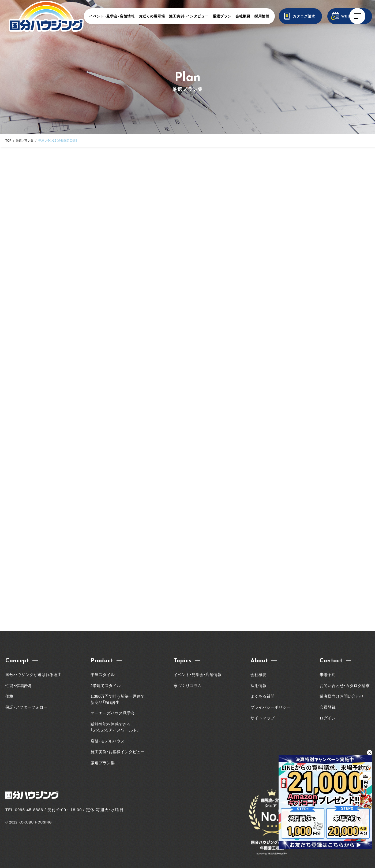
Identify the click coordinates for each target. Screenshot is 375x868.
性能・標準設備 (18, 686)
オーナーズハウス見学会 (113, 713)
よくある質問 (262, 696)
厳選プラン (222, 16)
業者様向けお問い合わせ (344, 696)
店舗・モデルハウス (108, 741)
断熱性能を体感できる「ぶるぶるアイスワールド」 (115, 727)
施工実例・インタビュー (189, 16)
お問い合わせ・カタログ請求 (345, 686)
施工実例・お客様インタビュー (118, 752)
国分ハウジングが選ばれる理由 (33, 675)
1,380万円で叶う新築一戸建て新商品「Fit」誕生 (118, 699)
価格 (9, 696)
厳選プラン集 (25, 141)
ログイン (328, 718)
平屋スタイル (103, 675)
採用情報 (262, 16)
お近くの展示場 (152, 16)
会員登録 (328, 707)
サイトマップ (262, 718)
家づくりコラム (188, 686)
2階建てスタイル (106, 686)
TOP (8, 141)
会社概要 (243, 16)
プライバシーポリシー (271, 707)
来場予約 (328, 675)
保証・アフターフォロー (26, 707)
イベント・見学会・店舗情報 (112, 16)
